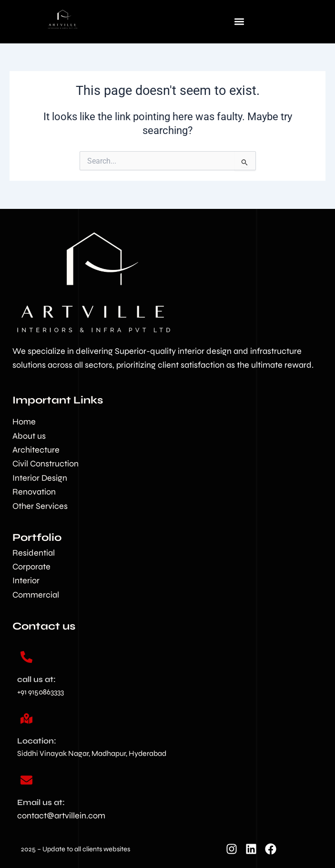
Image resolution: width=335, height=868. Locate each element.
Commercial (36, 595)
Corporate (31, 567)
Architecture (36, 450)
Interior (26, 580)
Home (24, 422)
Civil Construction (46, 464)
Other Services (40, 506)
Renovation (34, 492)
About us (29, 436)
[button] (239, 21)
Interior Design (40, 478)
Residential (34, 553)
